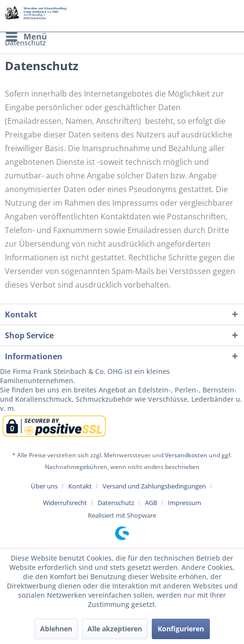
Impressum (184, 503)
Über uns (44, 486)
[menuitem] (26, 37)
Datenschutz (116, 503)
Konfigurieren (181, 629)
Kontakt (80, 486)
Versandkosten (186, 455)
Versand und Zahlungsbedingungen (154, 486)
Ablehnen (56, 629)
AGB (151, 503)
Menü (26, 35)
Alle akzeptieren (115, 629)
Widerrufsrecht (65, 503)
